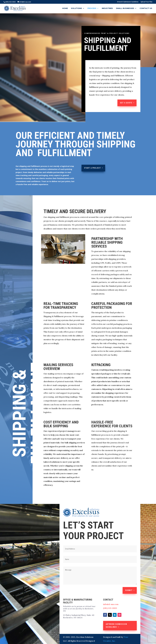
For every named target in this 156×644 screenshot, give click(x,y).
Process (92, 9)
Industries (107, 9)
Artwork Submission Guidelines (128, 2)
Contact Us (146, 9)
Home (65, 9)
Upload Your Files (147, 2)
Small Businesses (125, 9)
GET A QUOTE (126, 103)
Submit (129, 590)
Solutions (76, 9)
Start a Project (92, 168)
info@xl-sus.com (111, 604)
